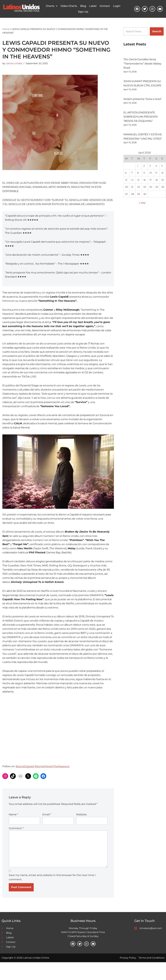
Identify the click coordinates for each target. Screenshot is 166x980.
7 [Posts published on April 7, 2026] (132, 175)
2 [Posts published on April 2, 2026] (144, 168)
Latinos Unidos (14, 64)
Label (93, 6)
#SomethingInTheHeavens (52, 781)
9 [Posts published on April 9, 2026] (144, 175)
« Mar (142, 206)
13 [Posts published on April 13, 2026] (126, 182)
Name (13, 830)
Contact (105, 6)
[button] (52, 6)
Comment (16, 844)
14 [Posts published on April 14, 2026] (132, 182)
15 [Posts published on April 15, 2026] (138, 182)
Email (47, 830)
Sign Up (83, 12)
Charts (52, 6)
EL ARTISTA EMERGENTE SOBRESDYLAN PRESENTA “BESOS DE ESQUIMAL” (141, 118)
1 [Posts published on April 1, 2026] (138, 168)
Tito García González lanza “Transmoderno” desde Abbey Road (142, 64)
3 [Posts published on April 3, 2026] (150, 168)
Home (6, 29)
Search (157, 31)
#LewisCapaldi (25, 781)
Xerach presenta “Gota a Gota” (142, 100)
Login (117, 6)
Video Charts (69, 6)
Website (81, 830)
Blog (83, 6)
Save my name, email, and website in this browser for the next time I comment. (52, 895)
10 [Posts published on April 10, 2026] (151, 175)
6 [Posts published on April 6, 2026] (126, 175)
